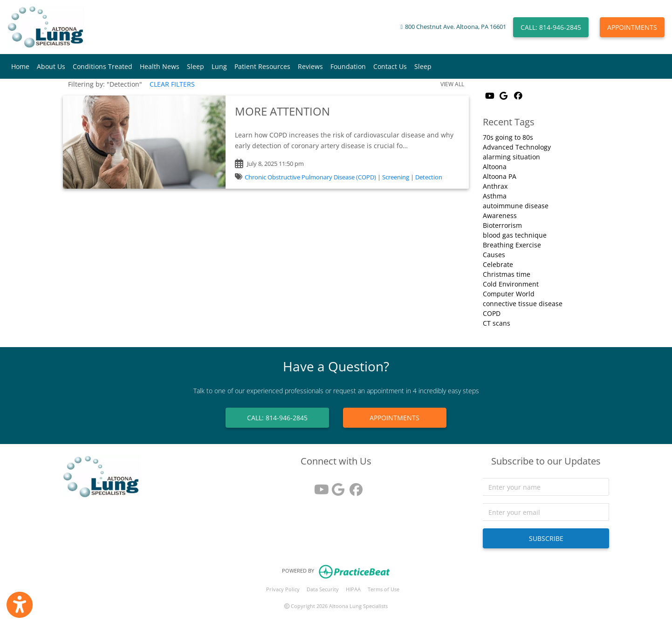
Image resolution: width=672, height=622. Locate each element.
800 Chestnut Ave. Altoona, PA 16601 (456, 27)
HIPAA (353, 589)
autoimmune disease (516, 206)
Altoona (495, 167)
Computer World (509, 294)
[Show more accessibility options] (20, 605)
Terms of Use (384, 589)
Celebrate (498, 264)
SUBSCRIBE (546, 538)
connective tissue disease (523, 304)
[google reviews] (336, 486)
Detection (429, 177)
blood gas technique (515, 235)
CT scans (497, 323)
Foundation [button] (348, 66)
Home (20, 66)
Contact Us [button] (390, 66)
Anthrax (495, 186)
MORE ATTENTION (282, 111)
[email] (546, 512)
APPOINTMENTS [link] (394, 418)
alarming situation (511, 157)
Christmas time (507, 274)
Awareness (500, 215)
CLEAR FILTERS (172, 84)
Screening (396, 177)
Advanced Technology (517, 147)
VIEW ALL (452, 84)
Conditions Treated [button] (103, 66)
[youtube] (318, 486)
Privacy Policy (283, 589)
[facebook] (354, 486)
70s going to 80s (508, 137)
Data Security (323, 589)
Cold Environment (511, 284)
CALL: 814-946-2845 (551, 27)
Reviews (310, 66)
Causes (494, 255)
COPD (492, 313)
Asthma (495, 196)
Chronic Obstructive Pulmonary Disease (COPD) (310, 177)
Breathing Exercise (512, 245)
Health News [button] (160, 66)
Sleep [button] (195, 66)
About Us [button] (51, 66)
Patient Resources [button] (262, 66)
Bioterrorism (502, 225)
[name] (546, 487)
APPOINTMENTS (632, 27)
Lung (219, 66)
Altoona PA (500, 176)
